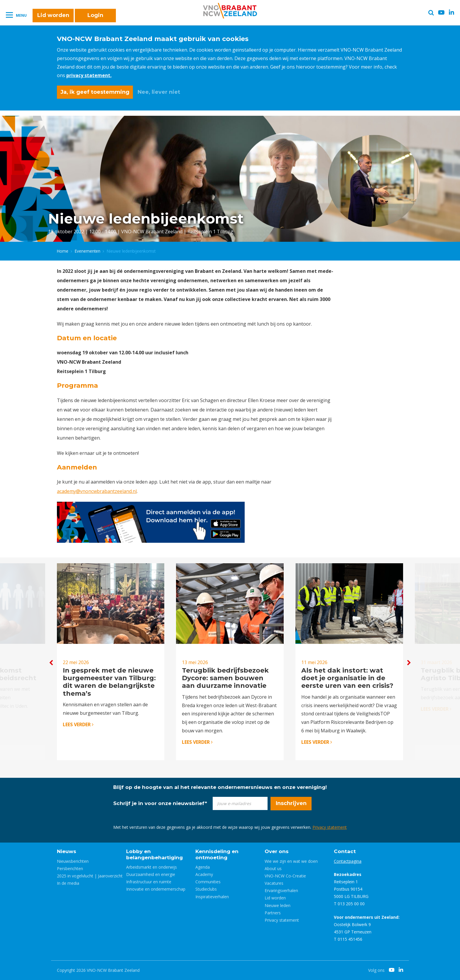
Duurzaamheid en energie (151, 874)
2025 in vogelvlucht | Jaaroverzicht (90, 876)
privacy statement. (89, 75)
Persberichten (70, 868)
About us (273, 868)
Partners (273, 913)
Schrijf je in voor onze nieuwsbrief (160, 803)
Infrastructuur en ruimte (149, 882)
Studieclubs (206, 889)
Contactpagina (348, 861)
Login (95, 15)
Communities (208, 882)
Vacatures (274, 883)
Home (63, 251)
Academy (204, 874)
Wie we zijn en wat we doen (291, 861)
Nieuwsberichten (73, 861)
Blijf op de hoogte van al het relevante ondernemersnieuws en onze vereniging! (220, 787)
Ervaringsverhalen (281, 890)
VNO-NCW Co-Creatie (285, 876)
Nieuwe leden (278, 905)
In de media (68, 883)
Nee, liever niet (159, 92)
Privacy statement (330, 827)
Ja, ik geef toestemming (95, 92)
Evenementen (88, 251)
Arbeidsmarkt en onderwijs (152, 867)
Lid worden (53, 15)
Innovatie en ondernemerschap (156, 889)
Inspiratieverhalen (212, 897)
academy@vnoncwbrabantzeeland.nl (97, 491)
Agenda (203, 867)
